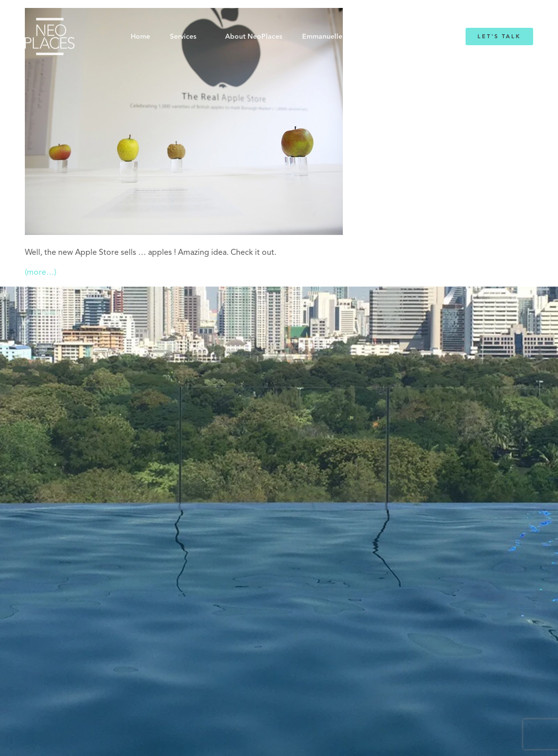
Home (140, 37)
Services (183, 37)
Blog (402, 37)
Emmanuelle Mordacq (338, 37)
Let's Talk (499, 37)
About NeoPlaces (254, 37)
